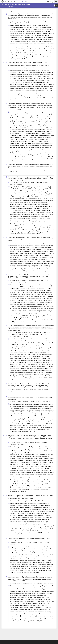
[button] (56, 2)
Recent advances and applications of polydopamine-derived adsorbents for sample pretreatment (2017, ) (29, 539)
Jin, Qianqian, (26, 107)
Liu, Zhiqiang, (13, 336)
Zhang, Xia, (19, 68)
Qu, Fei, (31, 332)
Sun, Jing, (19, 336)
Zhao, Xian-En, (18, 280)
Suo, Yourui (26, 282)
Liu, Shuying (25, 336)
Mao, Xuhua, (19, 182)
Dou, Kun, (19, 21)
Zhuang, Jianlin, (39, 182)
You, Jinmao (46, 68)
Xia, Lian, (19, 334)
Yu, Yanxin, (19, 107)
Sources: (4, 7)
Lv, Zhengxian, (20, 243)
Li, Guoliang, (33, 21)
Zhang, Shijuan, (47, 21)
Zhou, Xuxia (48, 401)
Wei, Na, (49, 332)
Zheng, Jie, (38, 583)
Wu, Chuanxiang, (35, 243)
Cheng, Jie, (25, 182)
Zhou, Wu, (43, 107)
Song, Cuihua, (26, 21)
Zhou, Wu (30, 23)
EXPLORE (50, 2)
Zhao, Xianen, (20, 23)
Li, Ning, (18, 442)
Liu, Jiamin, (46, 182)
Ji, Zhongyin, (25, 68)
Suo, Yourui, (50, 107)
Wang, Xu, (26, 170)
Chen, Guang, (13, 23)
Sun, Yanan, (13, 68)
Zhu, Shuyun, (25, 280)
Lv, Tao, (12, 280)
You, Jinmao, (13, 21)
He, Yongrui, (43, 332)
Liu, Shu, (45, 334)
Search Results (10, 7)
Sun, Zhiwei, (39, 21)
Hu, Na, (26, 23)
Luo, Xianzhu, (13, 170)
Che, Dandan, (13, 542)
